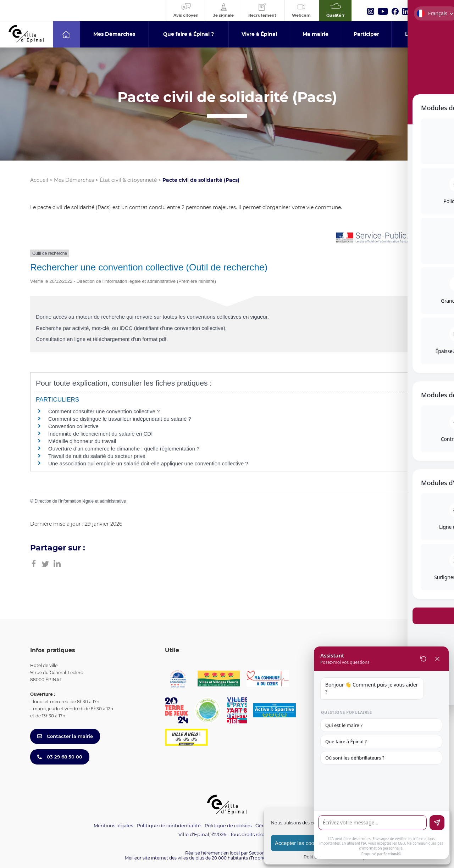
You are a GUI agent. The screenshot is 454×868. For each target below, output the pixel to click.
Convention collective (73, 426)
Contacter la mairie (65, 736)
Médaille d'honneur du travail (82, 441)
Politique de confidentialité (169, 825)
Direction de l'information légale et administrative (80, 501)
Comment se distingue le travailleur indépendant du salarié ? (120, 419)
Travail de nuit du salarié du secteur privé (97, 456)
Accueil (39, 180)
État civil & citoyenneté (128, 180)
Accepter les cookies (299, 843)
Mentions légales (113, 825)
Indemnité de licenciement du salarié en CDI (100, 434)
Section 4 (259, 853)
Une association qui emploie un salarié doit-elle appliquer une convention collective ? (148, 463)
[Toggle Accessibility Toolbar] (438, 358)
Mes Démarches (74, 180)
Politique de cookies (228, 825)
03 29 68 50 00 (60, 757)
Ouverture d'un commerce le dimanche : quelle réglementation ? (124, 449)
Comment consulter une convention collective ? (104, 411)
